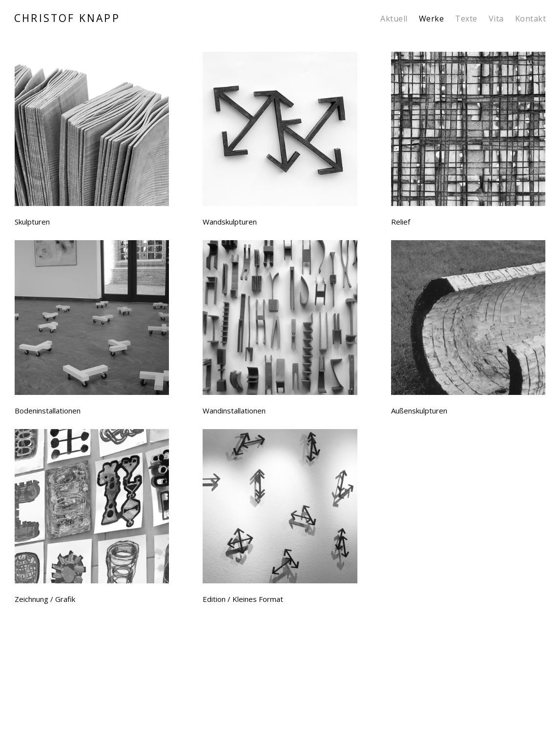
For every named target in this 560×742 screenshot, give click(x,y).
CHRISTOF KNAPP (67, 18)
